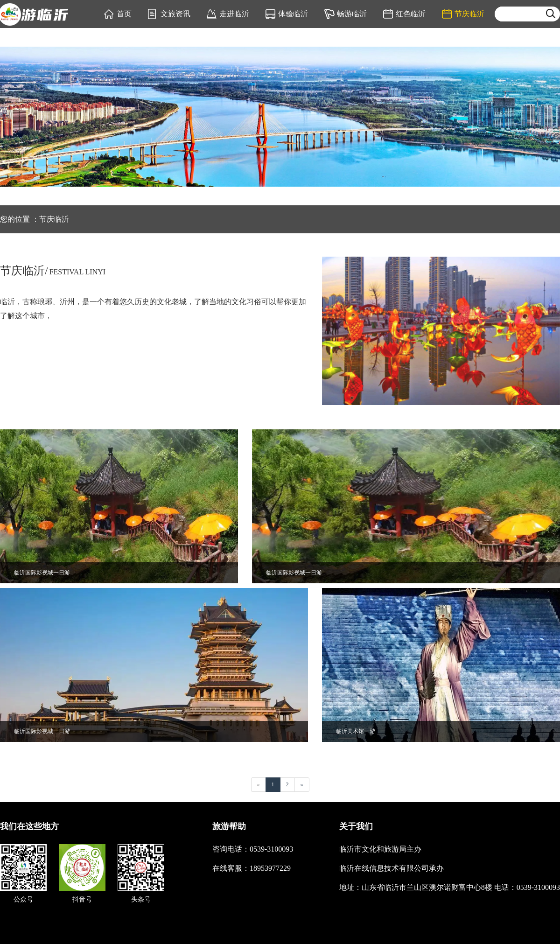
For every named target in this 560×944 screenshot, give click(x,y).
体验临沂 (293, 14)
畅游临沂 (352, 14)
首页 (124, 14)
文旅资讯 (175, 14)
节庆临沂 (469, 14)
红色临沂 (411, 14)
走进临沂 (234, 14)
